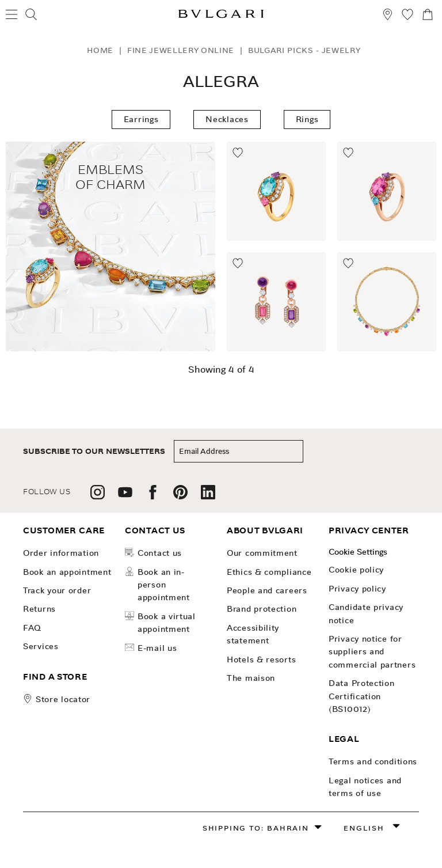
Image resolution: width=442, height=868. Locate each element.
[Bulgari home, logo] (221, 16)
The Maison (251, 678)
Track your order (57, 590)
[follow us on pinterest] (180, 496)
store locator (63, 699)
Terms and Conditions (373, 761)
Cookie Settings (358, 552)
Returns (39, 609)
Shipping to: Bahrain (256, 828)
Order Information (61, 553)
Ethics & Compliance (269, 572)
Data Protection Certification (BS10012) (362, 696)
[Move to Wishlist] (238, 153)
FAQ (32, 628)
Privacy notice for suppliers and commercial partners (372, 652)
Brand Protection (262, 609)
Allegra (221, 82)
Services (41, 646)
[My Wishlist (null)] (407, 16)
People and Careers (267, 590)
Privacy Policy (357, 589)
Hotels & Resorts (261, 659)
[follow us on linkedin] (208, 496)
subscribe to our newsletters (94, 451)
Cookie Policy (356, 570)
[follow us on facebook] (153, 496)
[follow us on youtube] (125, 496)
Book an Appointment (67, 572)
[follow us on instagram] (98, 496)
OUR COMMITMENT (262, 553)
